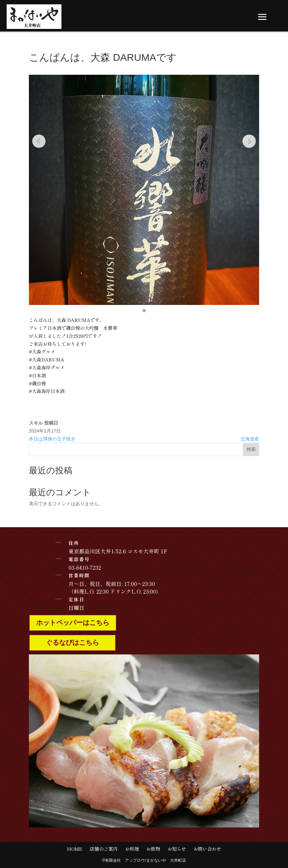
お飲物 (153, 849)
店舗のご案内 (104, 849)
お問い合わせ (207, 849)
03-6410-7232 (85, 567)
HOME (75, 849)
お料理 (132, 849)
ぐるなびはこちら (72, 643)
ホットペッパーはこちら (73, 623)
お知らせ (177, 849)
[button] (144, 311)
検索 (251, 449)
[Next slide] (249, 141)
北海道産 (250, 439)
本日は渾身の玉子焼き (52, 439)
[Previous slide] (39, 141)
